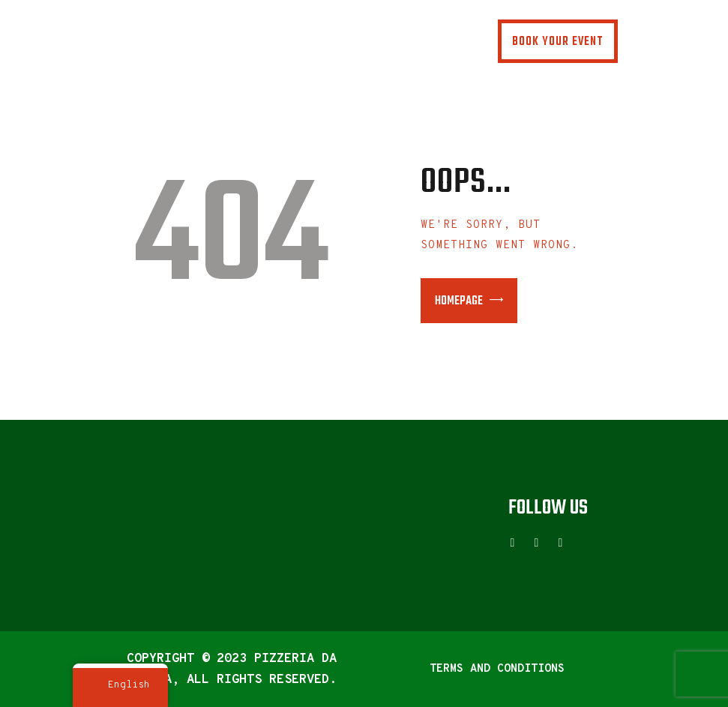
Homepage (459, 301)
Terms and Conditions (497, 669)
